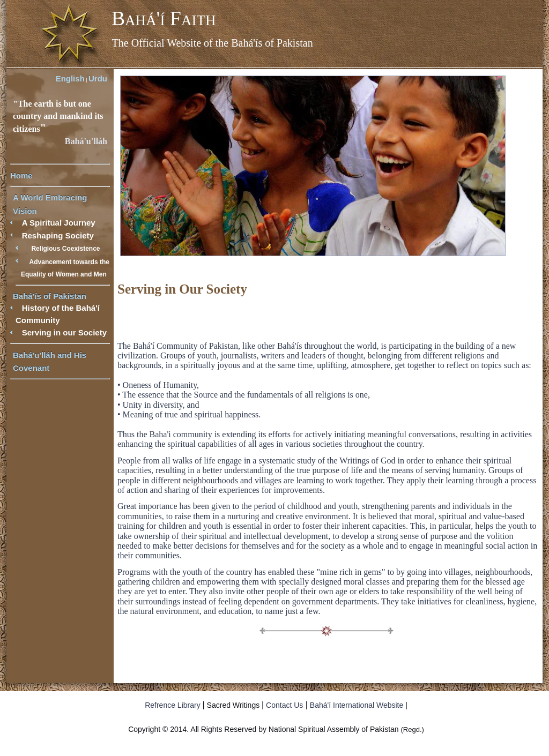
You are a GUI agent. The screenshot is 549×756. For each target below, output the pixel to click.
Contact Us (284, 705)
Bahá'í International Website (357, 705)
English (70, 78)
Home (21, 175)
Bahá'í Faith (164, 18)
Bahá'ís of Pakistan (50, 296)
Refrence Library (173, 705)
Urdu (98, 78)
